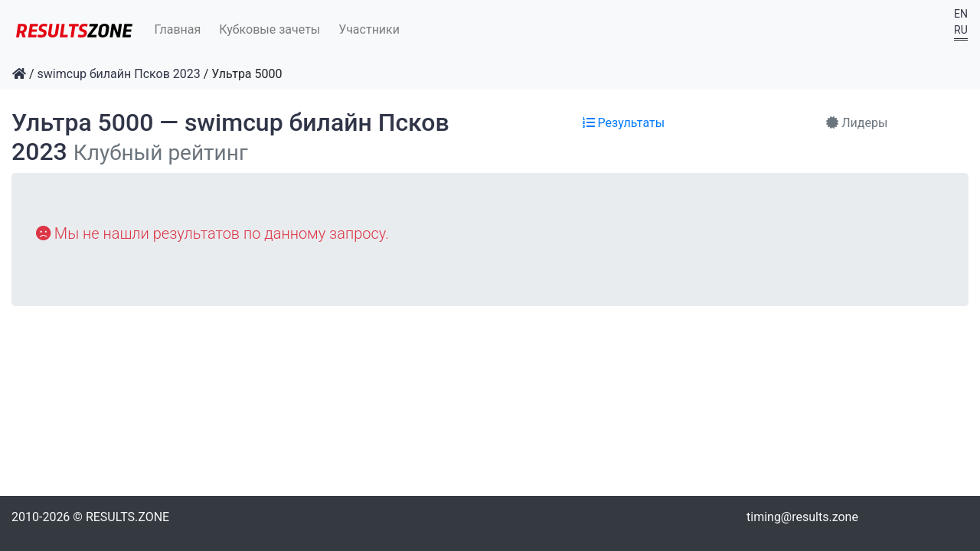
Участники (369, 29)
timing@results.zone (802, 517)
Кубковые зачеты (269, 29)
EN (961, 14)
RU (961, 30)
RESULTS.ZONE (127, 517)
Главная (178, 29)
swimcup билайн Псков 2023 (119, 74)
